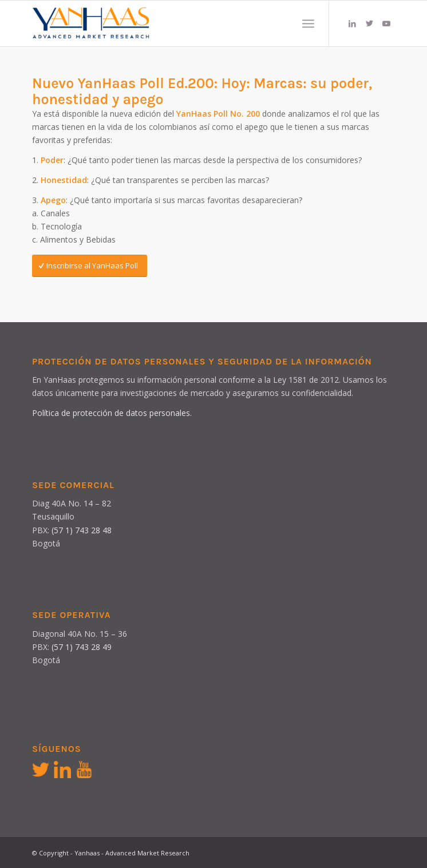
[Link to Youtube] (386, 23)
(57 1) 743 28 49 (82, 647)
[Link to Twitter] (369, 23)
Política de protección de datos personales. (112, 413)
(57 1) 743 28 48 (82, 530)
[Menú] (308, 23)
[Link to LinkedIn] (352, 23)
